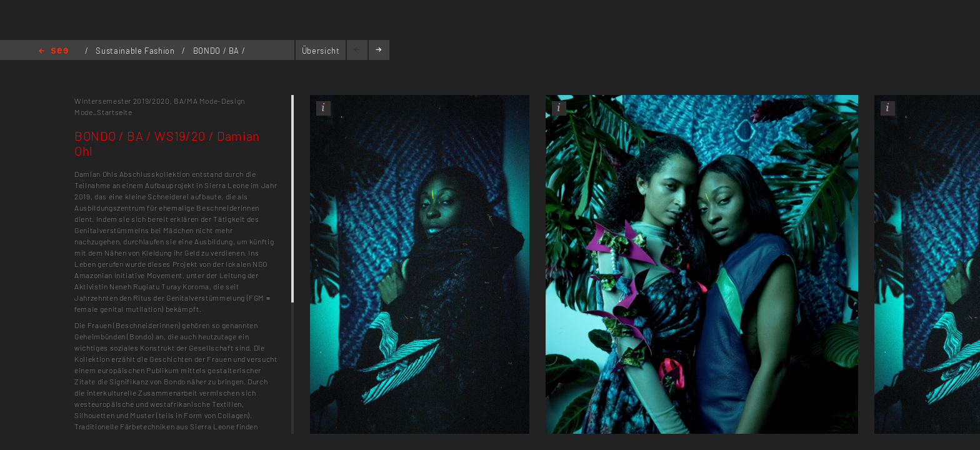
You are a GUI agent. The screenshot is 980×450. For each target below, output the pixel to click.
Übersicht (321, 51)
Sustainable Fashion (136, 51)
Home (53, 52)
